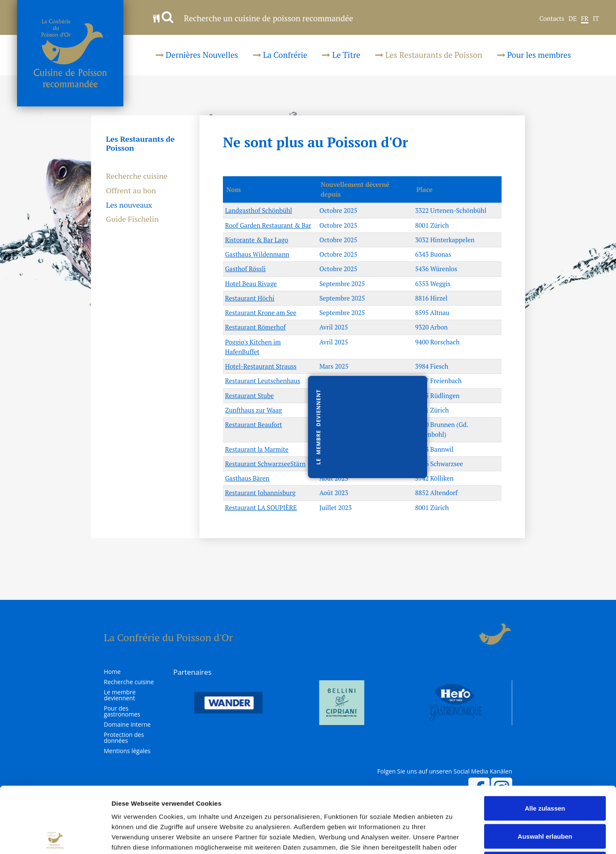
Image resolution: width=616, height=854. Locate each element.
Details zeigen (452, 837)
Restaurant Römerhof (255, 327)
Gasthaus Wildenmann (257, 254)
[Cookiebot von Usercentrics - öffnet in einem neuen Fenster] (55, 837)
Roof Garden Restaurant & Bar (268, 225)
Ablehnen (545, 798)
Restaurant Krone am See (261, 312)
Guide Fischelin (132, 219)
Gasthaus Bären (247, 478)
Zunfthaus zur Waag (254, 410)
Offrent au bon (131, 191)
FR (585, 19)
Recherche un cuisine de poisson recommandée (253, 18)
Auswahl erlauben (545, 770)
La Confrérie (280, 55)
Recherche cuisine (137, 176)
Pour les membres (534, 55)
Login (472, 634)
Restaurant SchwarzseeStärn (265, 464)
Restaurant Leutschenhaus (263, 381)
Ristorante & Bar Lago (257, 240)
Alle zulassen (545, 742)
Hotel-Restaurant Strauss (261, 366)
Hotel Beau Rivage (251, 284)
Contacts (552, 19)
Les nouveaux (129, 205)
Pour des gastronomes (122, 711)
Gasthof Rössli (245, 269)
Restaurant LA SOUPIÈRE (261, 507)
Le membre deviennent (120, 695)
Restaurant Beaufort (254, 424)
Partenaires (192, 672)
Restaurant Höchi (250, 298)
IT (596, 19)
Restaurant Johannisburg (260, 493)
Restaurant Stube (249, 395)
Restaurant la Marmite (257, 449)
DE (572, 19)
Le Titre (341, 55)
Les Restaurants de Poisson (429, 55)
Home (112, 672)
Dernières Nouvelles (197, 55)
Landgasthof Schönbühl (259, 210)
